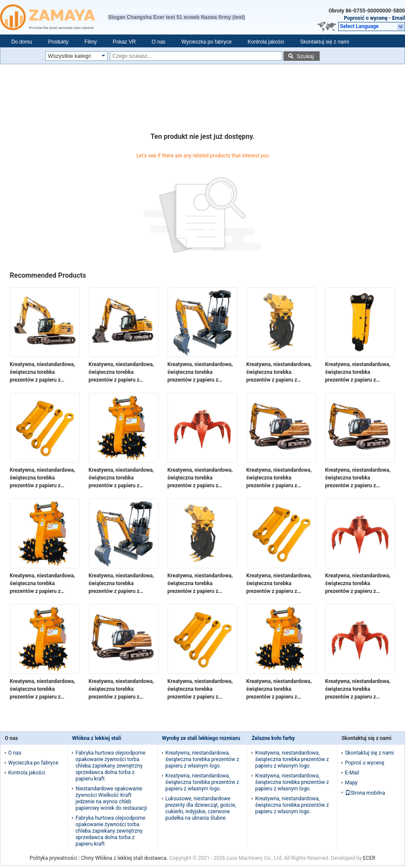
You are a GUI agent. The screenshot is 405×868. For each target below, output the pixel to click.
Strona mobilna (365, 793)
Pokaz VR (124, 42)
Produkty (58, 42)
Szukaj (305, 56)
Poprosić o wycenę (366, 18)
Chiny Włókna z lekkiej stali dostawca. (125, 858)
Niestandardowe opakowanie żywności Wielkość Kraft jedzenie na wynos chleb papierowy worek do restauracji (111, 798)
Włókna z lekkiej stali (97, 738)
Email (399, 18)
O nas (159, 42)
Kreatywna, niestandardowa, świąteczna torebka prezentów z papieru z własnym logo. (43, 373)
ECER (369, 858)
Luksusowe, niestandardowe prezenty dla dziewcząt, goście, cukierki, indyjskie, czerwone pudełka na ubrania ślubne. (201, 808)
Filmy (91, 42)
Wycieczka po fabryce (207, 42)
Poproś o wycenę (365, 763)
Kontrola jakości (266, 42)
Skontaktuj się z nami (324, 42)
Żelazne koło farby (273, 738)
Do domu (22, 42)
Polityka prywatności (53, 858)
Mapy (351, 783)
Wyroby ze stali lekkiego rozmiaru (201, 738)
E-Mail (352, 773)
